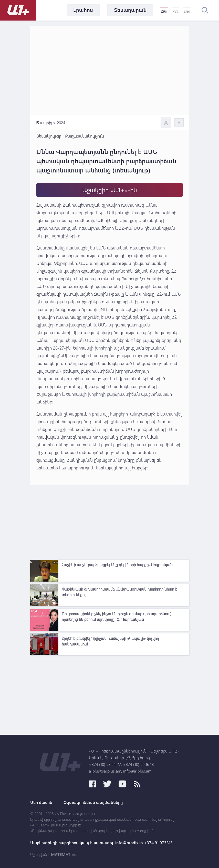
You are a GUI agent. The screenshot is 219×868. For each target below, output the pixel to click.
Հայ (164, 11)
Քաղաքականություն (84, 136)
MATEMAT (61, 854)
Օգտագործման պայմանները (93, 802)
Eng (187, 11)
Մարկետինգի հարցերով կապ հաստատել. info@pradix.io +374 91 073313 (101, 843)
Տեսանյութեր (49, 136)
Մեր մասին (41, 802)
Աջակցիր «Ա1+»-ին (110, 190)
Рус (175, 11)
